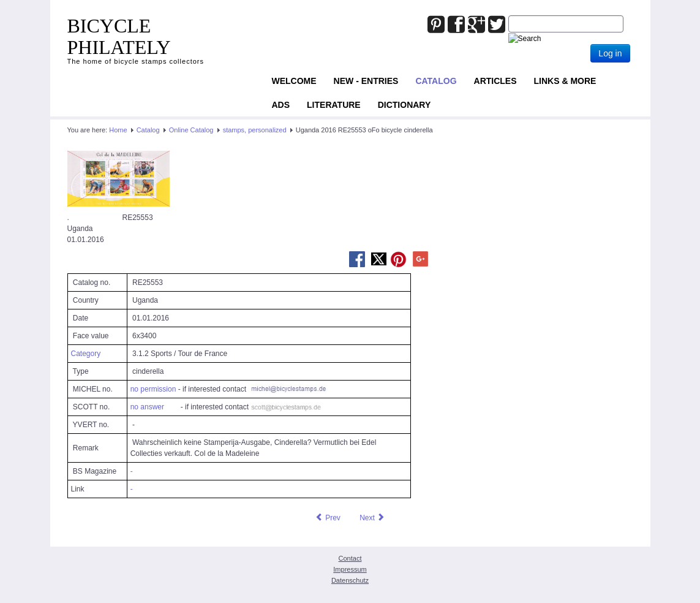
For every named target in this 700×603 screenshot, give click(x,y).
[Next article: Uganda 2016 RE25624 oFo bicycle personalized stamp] (372, 518)
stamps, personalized (255, 130)
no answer (147, 407)
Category (86, 354)
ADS (281, 105)
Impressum (350, 569)
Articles (495, 81)
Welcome (294, 81)
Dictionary (405, 105)
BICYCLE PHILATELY (119, 36)
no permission (153, 389)
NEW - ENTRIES (366, 81)
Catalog (436, 81)
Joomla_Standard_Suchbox (509, 16)
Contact (350, 558)
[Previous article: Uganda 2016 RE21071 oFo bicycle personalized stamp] (328, 518)
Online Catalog (191, 130)
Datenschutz (350, 580)
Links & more (565, 81)
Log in (610, 53)
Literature (334, 105)
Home (118, 130)
